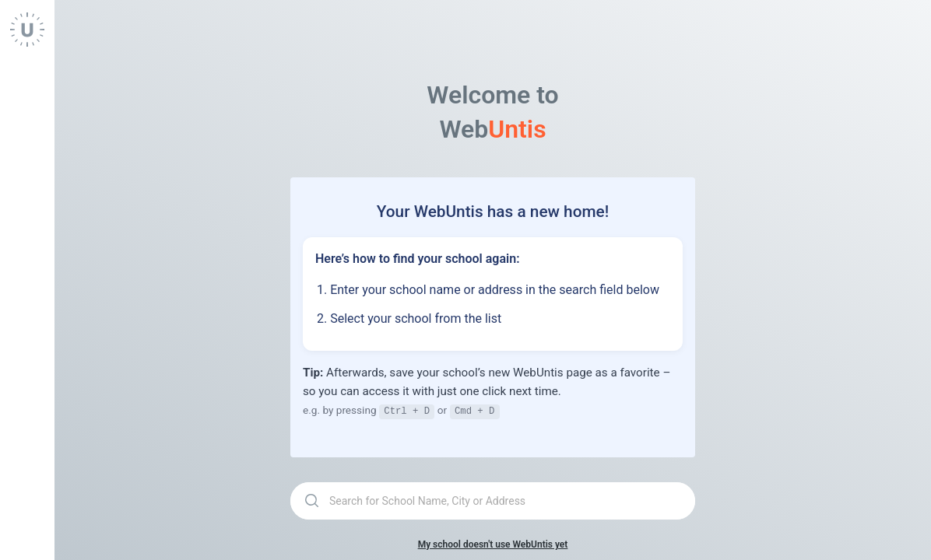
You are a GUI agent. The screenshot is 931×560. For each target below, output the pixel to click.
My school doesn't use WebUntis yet (493, 544)
